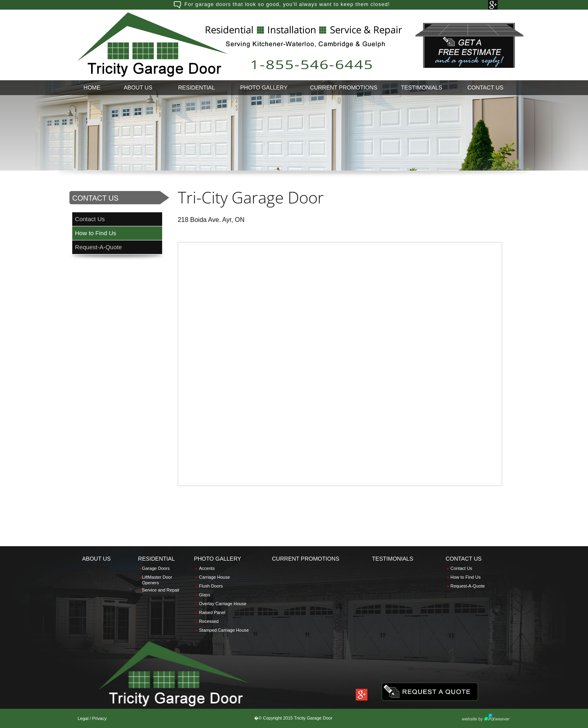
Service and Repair (161, 590)
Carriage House (215, 577)
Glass (205, 595)
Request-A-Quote (99, 247)
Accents (207, 568)
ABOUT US (138, 87)
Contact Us (90, 219)
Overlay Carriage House (223, 604)
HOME (92, 87)
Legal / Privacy (92, 718)
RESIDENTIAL (197, 87)
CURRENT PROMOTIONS (344, 87)
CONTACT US (486, 87)
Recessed (209, 621)
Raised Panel (212, 612)
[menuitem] (92, 88)
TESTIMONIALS (422, 87)
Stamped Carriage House (224, 630)
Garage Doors (156, 568)
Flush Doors (211, 586)
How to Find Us (96, 233)
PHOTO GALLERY (264, 87)
